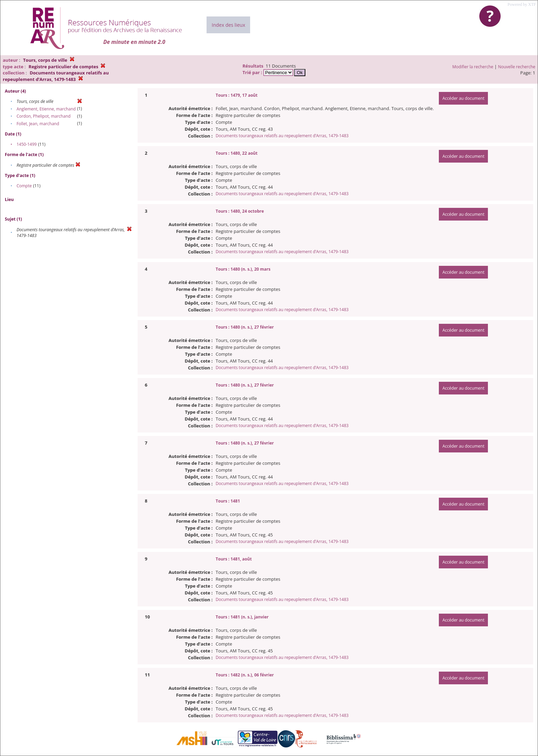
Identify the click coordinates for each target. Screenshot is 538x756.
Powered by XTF (522, 4)
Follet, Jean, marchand (38, 124)
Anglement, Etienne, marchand (46, 109)
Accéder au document (463, 98)
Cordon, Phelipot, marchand (43, 116)
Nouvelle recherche (517, 67)
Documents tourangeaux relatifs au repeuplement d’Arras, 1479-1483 (282, 136)
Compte (24, 186)
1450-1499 (27, 144)
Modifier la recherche (473, 67)
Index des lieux (228, 25)
